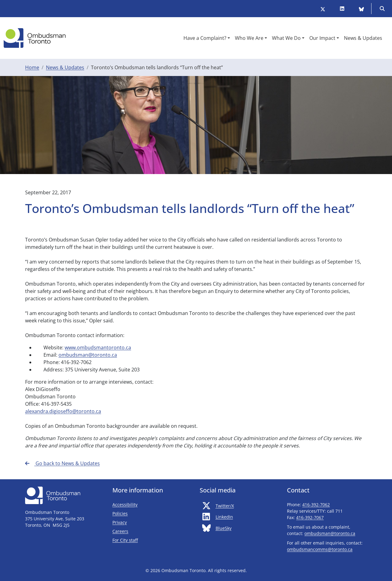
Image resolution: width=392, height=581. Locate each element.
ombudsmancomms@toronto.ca (320, 549)
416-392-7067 (310, 517)
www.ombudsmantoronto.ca (98, 347)
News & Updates (65, 67)
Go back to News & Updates (62, 463)
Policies (120, 513)
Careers (120, 531)
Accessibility (125, 505)
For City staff (143, 540)
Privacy (120, 522)
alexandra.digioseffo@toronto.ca (63, 411)
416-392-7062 (316, 505)
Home (32, 67)
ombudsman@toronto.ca (88, 355)
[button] (207, 38)
